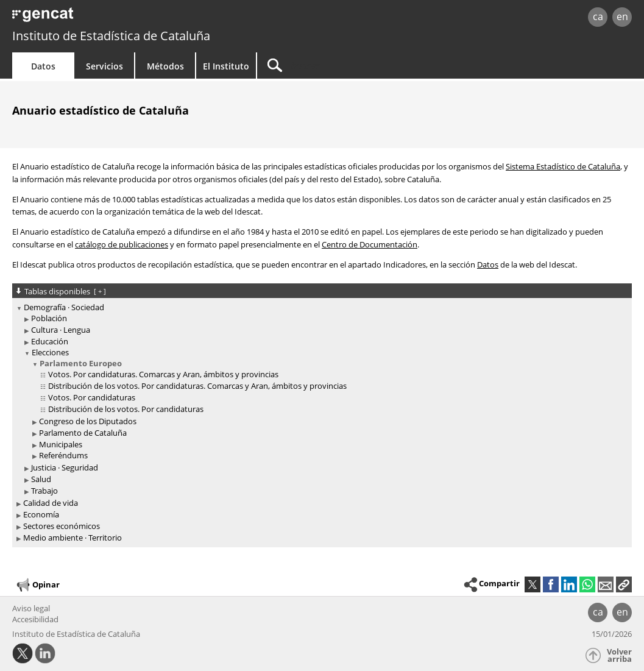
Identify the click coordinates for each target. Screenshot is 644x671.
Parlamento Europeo (81, 363)
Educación (50, 341)
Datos (43, 66)
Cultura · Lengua (61, 330)
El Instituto (226, 66)
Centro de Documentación (370, 244)
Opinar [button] (37, 585)
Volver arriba (619, 655)
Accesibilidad (35, 619)
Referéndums (63, 455)
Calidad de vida (51, 503)
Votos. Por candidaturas (92, 397)
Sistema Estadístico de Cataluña (563, 166)
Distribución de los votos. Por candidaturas (126, 409)
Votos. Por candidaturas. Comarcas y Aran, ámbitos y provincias (163, 374)
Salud (41, 479)
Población (49, 318)
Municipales (61, 444)
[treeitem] (320, 399)
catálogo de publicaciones (122, 244)
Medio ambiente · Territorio (73, 538)
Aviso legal (31, 608)
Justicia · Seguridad (65, 467)
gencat (136, 18)
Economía (41, 514)
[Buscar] (361, 66)
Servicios (104, 66)
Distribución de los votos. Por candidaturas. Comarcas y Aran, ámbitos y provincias (197, 386)
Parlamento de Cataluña (83, 433)
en (622, 16)
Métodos (165, 66)
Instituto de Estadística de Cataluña (111, 36)
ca (598, 16)
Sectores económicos (62, 526)
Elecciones (50, 352)
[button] (624, 584)
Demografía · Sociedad (64, 307)
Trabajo (44, 491)
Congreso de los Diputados (88, 421)
